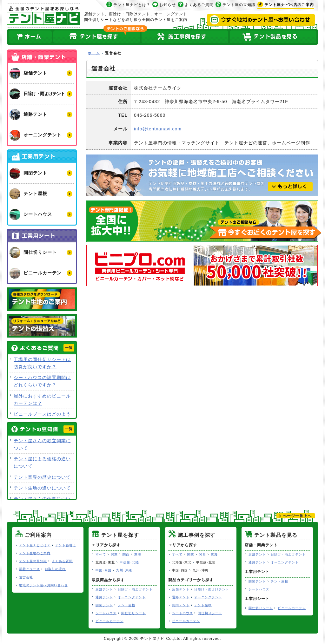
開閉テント (104, 605)
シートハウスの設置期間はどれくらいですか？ (42, 381)
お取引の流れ (55, 569)
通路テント (104, 597)
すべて (101, 554)
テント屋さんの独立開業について (42, 444)
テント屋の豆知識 (239, 5)
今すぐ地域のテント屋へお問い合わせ (261, 20)
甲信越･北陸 (129, 562)
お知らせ (168, 5)
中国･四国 (103, 570)
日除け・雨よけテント (135, 589)
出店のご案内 (289, 5)
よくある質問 (62, 561)
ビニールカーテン (109, 621)
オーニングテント (132, 597)
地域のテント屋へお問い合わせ (43, 585)
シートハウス (106, 613)
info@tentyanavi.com (158, 129)
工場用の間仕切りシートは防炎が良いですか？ (42, 363)
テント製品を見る (274, 37)
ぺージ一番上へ (297, 516)
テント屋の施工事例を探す (185, 37)
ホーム (30, 37)
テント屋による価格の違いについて (42, 462)
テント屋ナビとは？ (132, 5)
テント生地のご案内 (35, 553)
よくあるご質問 (199, 5)
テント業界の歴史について (42, 477)
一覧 (69, 348)
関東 (114, 554)
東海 (138, 554)
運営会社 (26, 577)
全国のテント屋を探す (97, 37)
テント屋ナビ (44, 15)
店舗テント (104, 589)
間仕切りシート (133, 613)
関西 (126, 554)
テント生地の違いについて (42, 488)
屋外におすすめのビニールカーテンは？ (42, 400)
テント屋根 (126, 605)
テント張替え (66, 545)
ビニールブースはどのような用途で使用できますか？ (42, 418)
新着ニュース (30, 569)
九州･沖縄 (124, 570)
